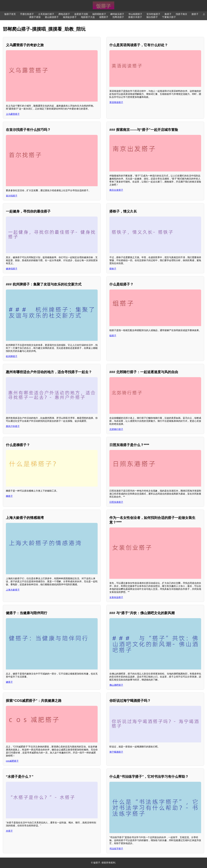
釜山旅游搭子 (52, 17)
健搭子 (9, 682)
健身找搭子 (12, 269)
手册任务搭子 (27, 14)
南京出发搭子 (116, 190)
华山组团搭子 (135, 14)
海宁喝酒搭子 (116, 752)
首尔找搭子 (12, 196)
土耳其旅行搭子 (46, 14)
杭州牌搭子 (12, 356)
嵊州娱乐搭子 (117, 14)
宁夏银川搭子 (169, 17)
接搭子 (195, 14)
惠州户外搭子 (13, 426)
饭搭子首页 (10, 14)
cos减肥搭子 (12, 761)
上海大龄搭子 (13, 590)
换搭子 (168, 14)
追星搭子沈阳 (81, 14)
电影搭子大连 (88, 17)
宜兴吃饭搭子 (153, 14)
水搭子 (9, 831)
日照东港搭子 (116, 502)
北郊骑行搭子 (116, 429)
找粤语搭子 (118, 17)
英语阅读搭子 (116, 102)
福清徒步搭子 (70, 17)
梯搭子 (9, 496)
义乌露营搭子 (13, 114)
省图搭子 (104, 17)
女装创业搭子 (116, 597)
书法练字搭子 (116, 849)
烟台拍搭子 (152, 17)
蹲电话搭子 (64, 14)
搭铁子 (113, 269)
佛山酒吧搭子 (116, 685)
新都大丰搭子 (135, 17)
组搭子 (113, 336)
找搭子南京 (181, 14)
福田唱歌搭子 (99, 14)
